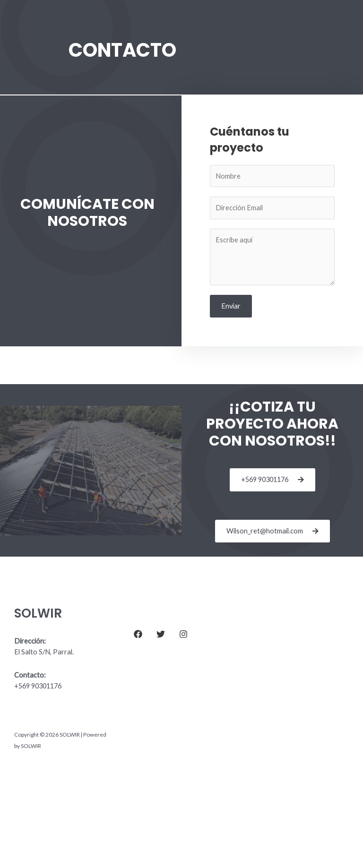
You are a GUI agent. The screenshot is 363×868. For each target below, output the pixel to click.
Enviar (231, 306)
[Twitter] (161, 634)
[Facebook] (138, 634)
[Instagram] (183, 634)
